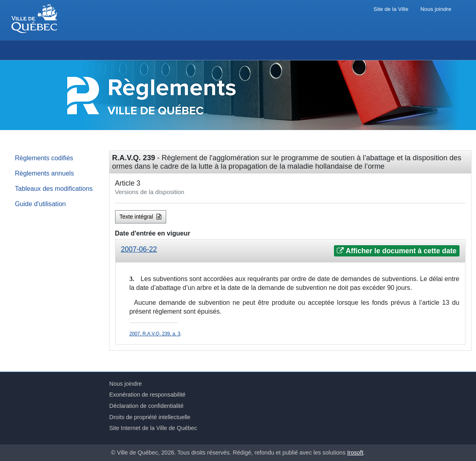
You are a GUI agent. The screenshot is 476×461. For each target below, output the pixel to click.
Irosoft (355, 453)
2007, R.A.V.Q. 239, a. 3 (155, 334)
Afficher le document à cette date (397, 251)
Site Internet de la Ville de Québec (153, 428)
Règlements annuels (44, 173)
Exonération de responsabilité (148, 395)
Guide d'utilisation (40, 204)
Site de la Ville (391, 9)
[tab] (290, 251)
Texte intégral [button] (140, 217)
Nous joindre (436, 9)
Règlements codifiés (44, 158)
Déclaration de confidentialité (147, 406)
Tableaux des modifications (54, 188)
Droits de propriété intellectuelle (150, 417)
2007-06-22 (139, 249)
